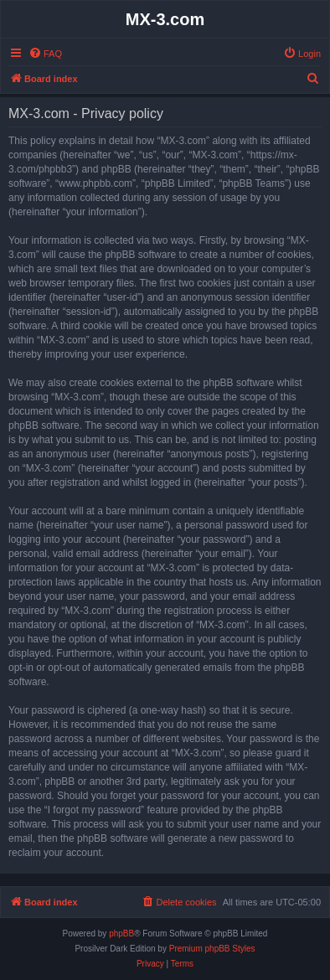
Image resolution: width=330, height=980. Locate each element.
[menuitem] (45, 54)
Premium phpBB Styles (212, 949)
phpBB (121, 934)
